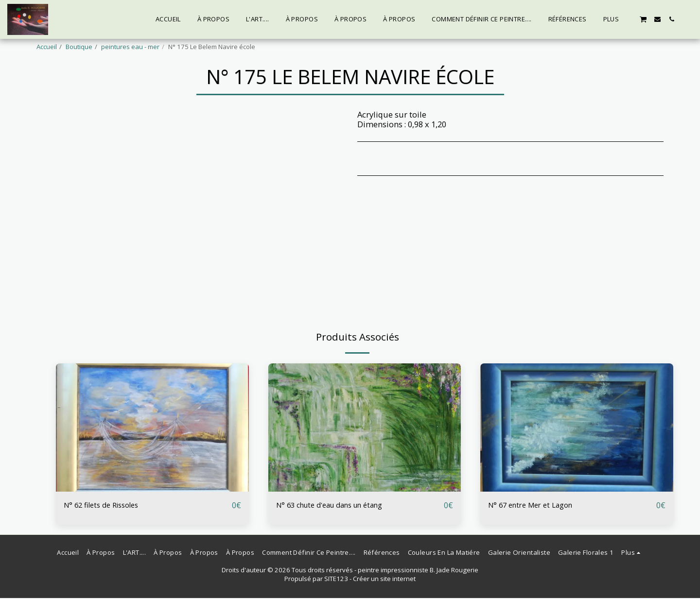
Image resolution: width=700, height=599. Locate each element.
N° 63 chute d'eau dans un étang (337, 505)
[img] (152, 428)
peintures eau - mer (130, 47)
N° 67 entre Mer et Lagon (535, 505)
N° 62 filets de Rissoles (106, 505)
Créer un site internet (384, 580)
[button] (643, 19)
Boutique (79, 47)
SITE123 (336, 580)
